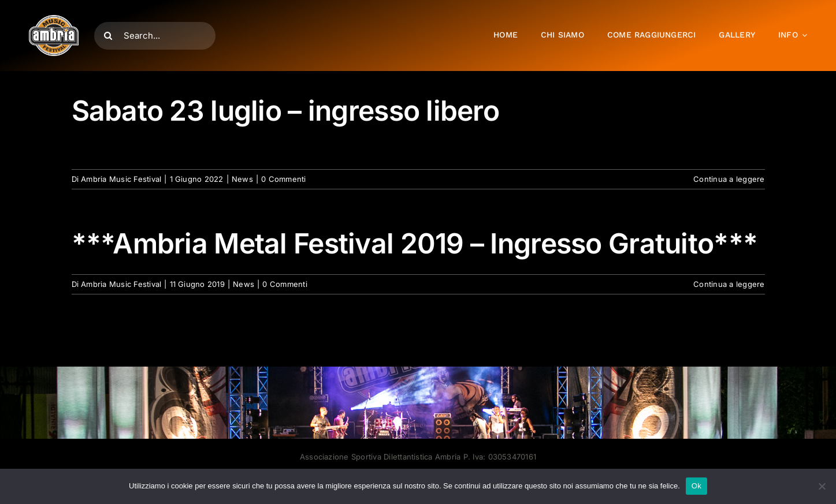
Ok (696, 486)
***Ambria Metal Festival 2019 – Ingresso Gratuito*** (415, 243)
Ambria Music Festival (121, 179)
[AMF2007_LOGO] (54, 20)
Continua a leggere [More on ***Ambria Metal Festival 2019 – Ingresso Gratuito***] (729, 284)
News (242, 179)
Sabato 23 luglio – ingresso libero (286, 111)
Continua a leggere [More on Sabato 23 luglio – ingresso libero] (729, 179)
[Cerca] (108, 36)
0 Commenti (283, 179)
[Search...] (155, 36)
